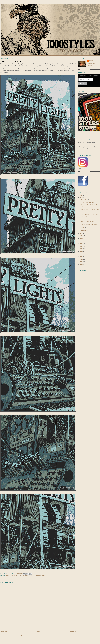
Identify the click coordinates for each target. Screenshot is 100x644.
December (84, 200)
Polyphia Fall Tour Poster (88, 202)
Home (38, 631)
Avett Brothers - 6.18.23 (88, 222)
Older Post (73, 631)
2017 (81, 246)
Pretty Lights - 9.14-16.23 (88, 212)
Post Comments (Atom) (15, 635)
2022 (81, 233)
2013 (81, 257)
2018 (81, 244)
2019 (81, 241)
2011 (81, 262)
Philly (33, 576)
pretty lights (40, 576)
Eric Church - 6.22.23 (87, 219)
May (83, 227)
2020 (81, 238)
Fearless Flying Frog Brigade (89, 224)
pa (20, 576)
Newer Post (4, 631)
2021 (81, 236)
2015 (81, 251)
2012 (81, 259)
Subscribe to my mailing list (89, 76)
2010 (81, 264)
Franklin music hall (12, 576)
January (84, 230)
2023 (81, 198)
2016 (81, 249)
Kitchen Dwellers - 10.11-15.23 (90, 209)
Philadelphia (26, 576)
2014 (81, 254)
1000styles (93, 61)
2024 (81, 195)
